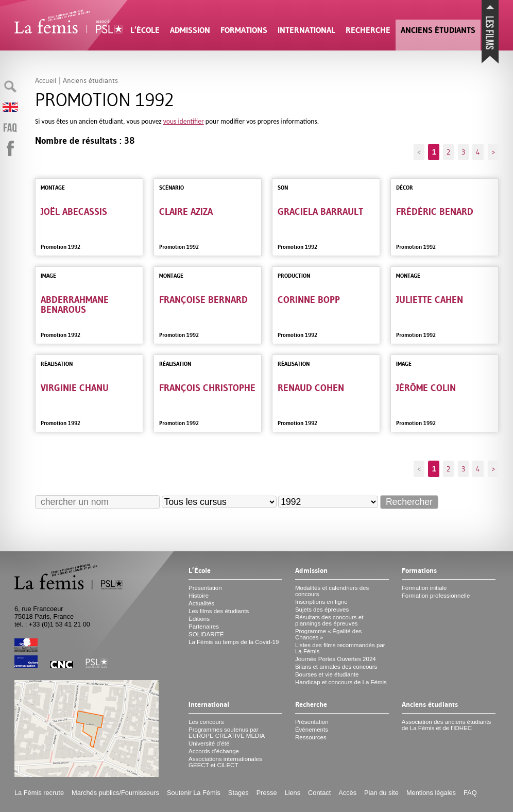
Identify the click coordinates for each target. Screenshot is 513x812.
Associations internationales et (225, 762)
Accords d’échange (214, 751)
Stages (238, 793)
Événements (312, 730)
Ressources (311, 737)
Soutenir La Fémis (194, 793)
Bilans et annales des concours (336, 667)
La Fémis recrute (39, 793)
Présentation (205, 588)
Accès (347, 793)
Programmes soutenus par (227, 733)
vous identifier (184, 121)
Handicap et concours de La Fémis (341, 682)
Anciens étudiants (438, 30)
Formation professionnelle (436, 596)
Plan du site (381, 793)
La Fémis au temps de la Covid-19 (234, 642)
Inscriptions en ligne (321, 602)
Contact (319, 793)
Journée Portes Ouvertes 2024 (336, 659)
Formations (244, 30)
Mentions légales (431, 793)
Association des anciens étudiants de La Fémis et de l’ (446, 725)
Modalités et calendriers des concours (332, 591)
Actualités (201, 603)
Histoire (199, 596)
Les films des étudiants (219, 611)
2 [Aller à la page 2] (448, 152)
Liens (293, 793)
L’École (145, 30)
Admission (190, 30)
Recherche (368, 30)
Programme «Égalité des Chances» (328, 634)
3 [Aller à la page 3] (463, 152)
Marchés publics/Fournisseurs (115, 793)
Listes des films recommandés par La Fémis (340, 648)
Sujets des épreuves (322, 610)
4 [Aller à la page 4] (478, 152)
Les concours (206, 722)
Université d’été (209, 743)
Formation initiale (424, 588)
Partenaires (204, 627)
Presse (267, 793)
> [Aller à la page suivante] (493, 152)
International (306, 30)
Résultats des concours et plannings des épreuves (329, 620)
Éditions (199, 619)
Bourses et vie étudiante (327, 674)
